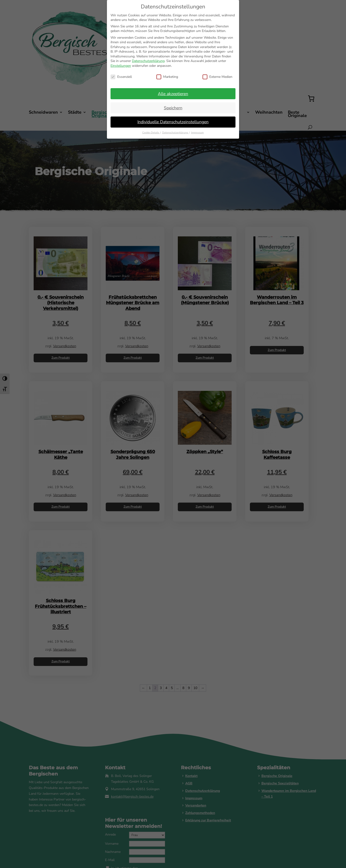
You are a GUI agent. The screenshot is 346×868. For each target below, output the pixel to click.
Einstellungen (121, 66)
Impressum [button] (197, 132)
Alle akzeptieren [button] (173, 94)
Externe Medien (217, 77)
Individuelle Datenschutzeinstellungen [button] (173, 122)
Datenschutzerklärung (148, 61)
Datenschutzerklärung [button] (175, 132)
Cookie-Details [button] (151, 132)
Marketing (167, 77)
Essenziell (121, 77)
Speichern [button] (173, 108)
